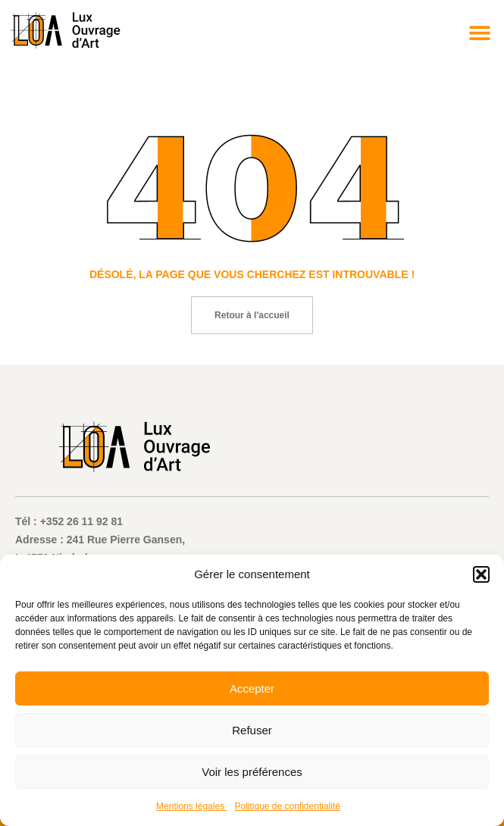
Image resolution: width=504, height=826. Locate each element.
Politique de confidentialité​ (287, 806)
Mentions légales (191, 806)
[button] (481, 574)
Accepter (252, 688)
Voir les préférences (252, 772)
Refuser (252, 730)
